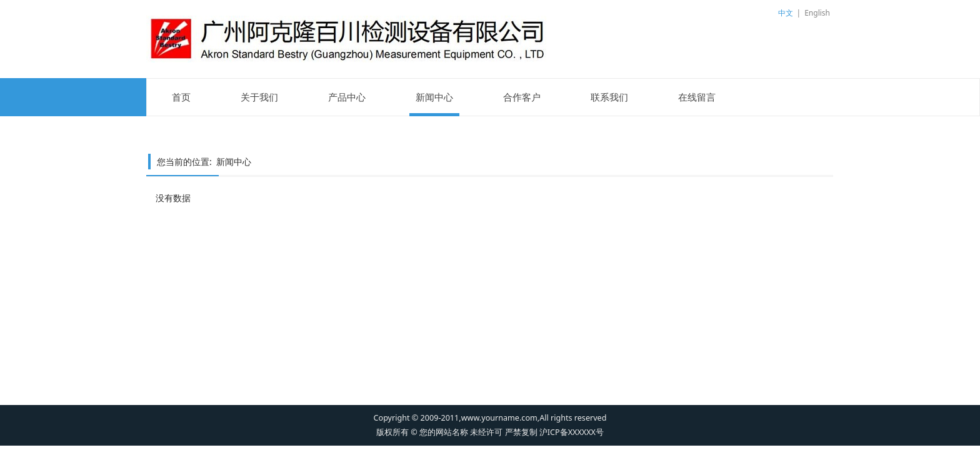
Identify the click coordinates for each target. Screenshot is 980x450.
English (817, 13)
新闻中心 (434, 97)
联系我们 (609, 97)
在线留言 (697, 97)
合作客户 (522, 97)
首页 (181, 97)
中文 (786, 13)
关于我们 (259, 97)
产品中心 (347, 97)
